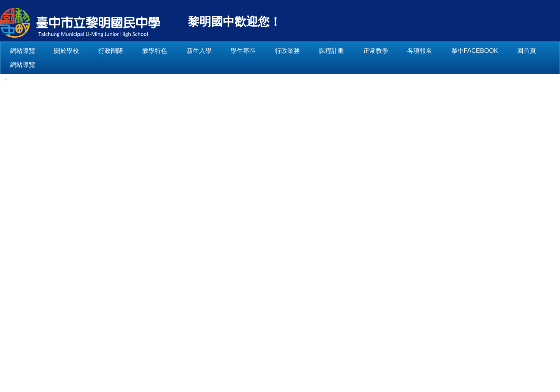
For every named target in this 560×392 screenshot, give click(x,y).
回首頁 (19, 65)
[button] (6, 80)
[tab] (115, 227)
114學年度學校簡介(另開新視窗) (117, 319)
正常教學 (400, 51)
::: (13, 51)
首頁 (77, 273)
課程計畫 (356, 51)
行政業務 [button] (312, 51)
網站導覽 (47, 51)
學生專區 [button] (268, 51)
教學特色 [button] (179, 51)
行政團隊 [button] (135, 51)
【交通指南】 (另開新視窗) (290, 341)
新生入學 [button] (224, 51)
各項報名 (444, 51)
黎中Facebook (499, 51)
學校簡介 (104, 273)
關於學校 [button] (91, 51)
